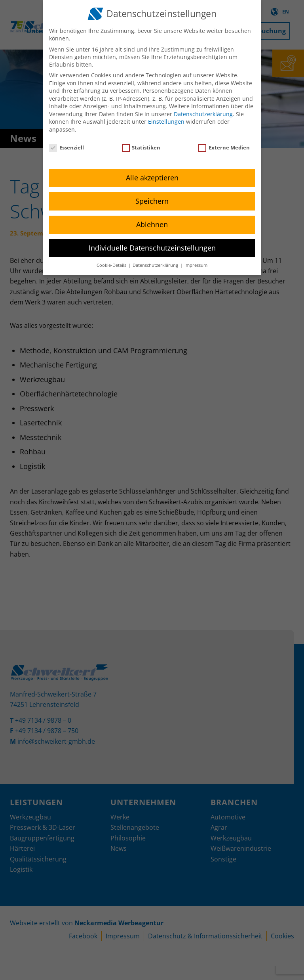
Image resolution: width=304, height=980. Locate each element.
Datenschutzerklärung (203, 114)
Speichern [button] (152, 201)
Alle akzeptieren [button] (152, 178)
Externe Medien (224, 147)
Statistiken (141, 147)
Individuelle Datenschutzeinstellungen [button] (152, 248)
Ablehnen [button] (152, 224)
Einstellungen (166, 122)
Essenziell (66, 147)
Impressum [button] (196, 265)
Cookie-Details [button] (112, 265)
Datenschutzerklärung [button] (156, 265)
